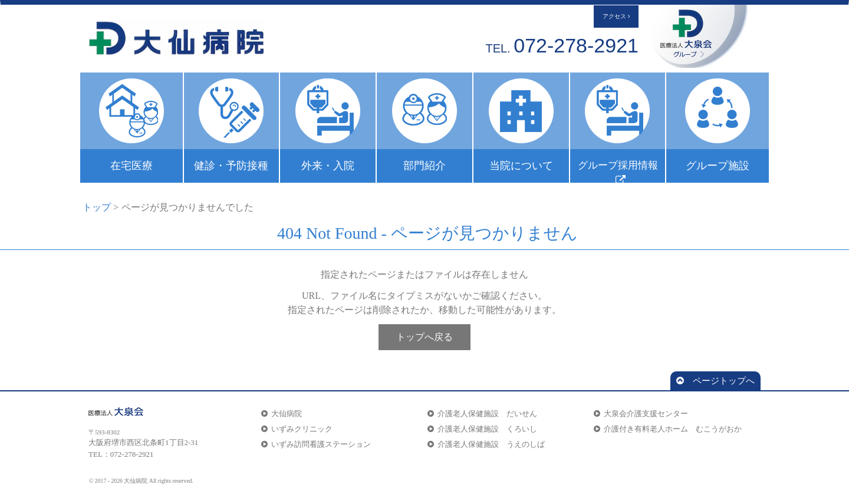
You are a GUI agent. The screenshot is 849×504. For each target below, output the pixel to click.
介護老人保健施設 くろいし (482, 429)
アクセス (616, 17)
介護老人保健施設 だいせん (482, 414)
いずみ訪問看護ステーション (316, 444)
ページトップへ (715, 381)
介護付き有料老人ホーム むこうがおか (668, 429)
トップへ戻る (424, 337)
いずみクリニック (297, 429)
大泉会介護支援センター (641, 414)
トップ (97, 207)
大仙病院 (282, 414)
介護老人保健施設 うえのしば (486, 444)
